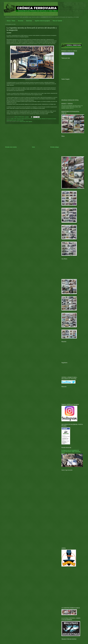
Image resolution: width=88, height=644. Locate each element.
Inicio (33, 147)
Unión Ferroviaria (20, 120)
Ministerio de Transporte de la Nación (49, 119)
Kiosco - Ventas (11, 21)
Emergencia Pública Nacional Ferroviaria (24, 119)
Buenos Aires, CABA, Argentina (26, 121)
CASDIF (12, 119)
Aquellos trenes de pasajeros (42, 21)
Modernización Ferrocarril (11, 120)
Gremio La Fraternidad (37, 119)
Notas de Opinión (57, 21)
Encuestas (21, 21)
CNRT (15, 119)
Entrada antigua (55, 147)
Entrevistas (29, 21)
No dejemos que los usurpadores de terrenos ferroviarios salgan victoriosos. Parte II (71, 452)
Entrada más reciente (11, 147)
